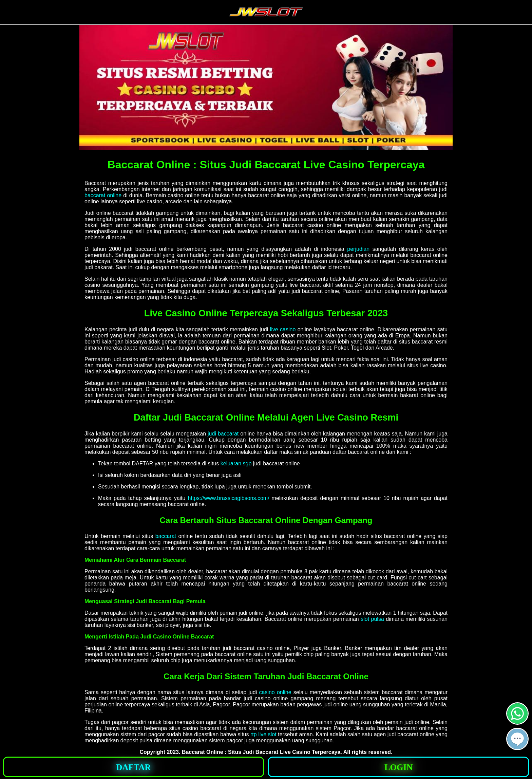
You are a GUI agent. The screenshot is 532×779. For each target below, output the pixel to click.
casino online (275, 692)
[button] (517, 739)
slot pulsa (372, 619)
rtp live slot (263, 734)
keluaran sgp (236, 463)
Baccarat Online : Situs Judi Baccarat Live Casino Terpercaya (261, 752)
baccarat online (103, 195)
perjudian (358, 249)
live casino (283, 329)
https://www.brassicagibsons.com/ (229, 498)
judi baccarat (223, 434)
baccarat (166, 536)
